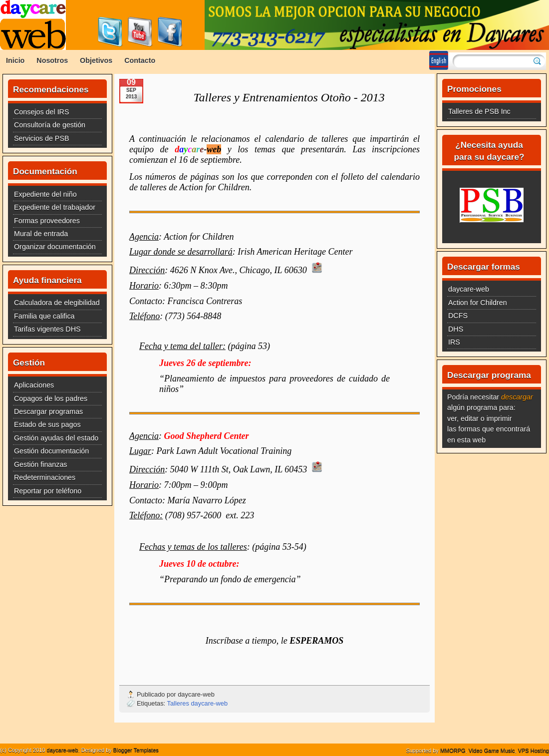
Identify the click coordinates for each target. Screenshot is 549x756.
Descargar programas (48, 411)
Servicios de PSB (41, 138)
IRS (454, 342)
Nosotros (52, 60)
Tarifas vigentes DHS (47, 329)
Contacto (140, 60)
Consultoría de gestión (50, 125)
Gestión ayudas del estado (56, 438)
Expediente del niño (45, 194)
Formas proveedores (47, 221)
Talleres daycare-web (198, 703)
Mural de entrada (41, 234)
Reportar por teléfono (48, 491)
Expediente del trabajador (55, 207)
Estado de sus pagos (47, 424)
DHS (456, 329)
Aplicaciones (34, 385)
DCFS (458, 316)
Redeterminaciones (45, 477)
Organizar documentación (55, 247)
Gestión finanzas (41, 464)
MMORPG (453, 751)
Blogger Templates (136, 750)
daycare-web (469, 289)
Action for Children (478, 303)
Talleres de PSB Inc (479, 111)
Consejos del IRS (41, 112)
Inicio (15, 60)
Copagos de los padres (51, 398)
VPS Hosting (534, 751)
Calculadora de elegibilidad (57, 303)
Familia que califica (44, 316)
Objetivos (96, 60)
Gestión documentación (51, 451)
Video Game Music (492, 751)
